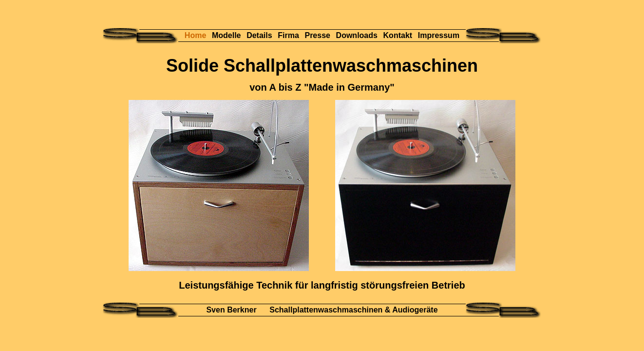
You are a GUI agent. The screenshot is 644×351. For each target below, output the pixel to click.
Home (197, 35)
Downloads (358, 35)
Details (260, 35)
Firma (289, 35)
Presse (318, 35)
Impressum (439, 35)
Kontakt (399, 35)
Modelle (227, 35)
